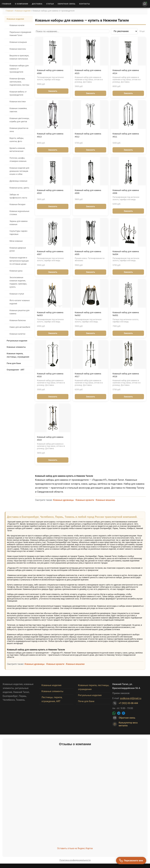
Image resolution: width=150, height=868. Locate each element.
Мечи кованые (16, 241)
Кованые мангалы (18, 49)
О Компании (22, 4)
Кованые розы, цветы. (20, 188)
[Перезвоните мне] (131, 861)
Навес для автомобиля (20, 327)
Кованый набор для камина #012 (88, 135)
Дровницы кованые (18, 181)
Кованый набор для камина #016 (50, 375)
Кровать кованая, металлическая (17, 150)
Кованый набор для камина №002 (88, 314)
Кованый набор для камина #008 (126, 192)
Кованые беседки (17, 204)
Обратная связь (67, 4)
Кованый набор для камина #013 (50, 135)
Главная (7, 4)
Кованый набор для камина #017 (88, 375)
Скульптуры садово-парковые (19, 233)
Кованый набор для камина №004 (126, 253)
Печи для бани (14, 363)
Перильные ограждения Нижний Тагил (20, 34)
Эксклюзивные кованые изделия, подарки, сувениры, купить (18, 282)
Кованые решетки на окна (19, 130)
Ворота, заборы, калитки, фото (17, 140)
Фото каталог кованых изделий (20, 302)
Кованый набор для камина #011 (126, 135)
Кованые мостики (18, 102)
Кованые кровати (85, 500)
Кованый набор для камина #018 (126, 375)
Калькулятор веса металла (125, 724)
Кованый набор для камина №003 (50, 314)
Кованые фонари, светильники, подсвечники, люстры (19, 82)
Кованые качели (17, 25)
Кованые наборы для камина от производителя (19, 69)
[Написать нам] (145, 4)
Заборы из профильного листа (18, 196)
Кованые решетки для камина (19, 312)
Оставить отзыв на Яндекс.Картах (75, 848)
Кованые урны (16, 271)
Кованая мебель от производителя (18, 93)
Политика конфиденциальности (75, 860)
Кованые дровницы (64, 500)
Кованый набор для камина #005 (88, 253)
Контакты (85, 4)
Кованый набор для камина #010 (50, 192)
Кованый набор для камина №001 (126, 314)
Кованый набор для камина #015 (88, 72)
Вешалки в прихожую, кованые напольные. (19, 57)
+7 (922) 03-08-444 (128, 703)
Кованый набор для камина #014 (126, 72)
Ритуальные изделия (17, 341)
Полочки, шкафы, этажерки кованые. (18, 160)
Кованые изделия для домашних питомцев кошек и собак (19, 171)
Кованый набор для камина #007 (50, 253)
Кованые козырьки (18, 42)
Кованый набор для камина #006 (50, 72)
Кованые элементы (16, 347)
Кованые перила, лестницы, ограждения (18, 355)
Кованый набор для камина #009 (88, 192)
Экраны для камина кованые (18, 223)
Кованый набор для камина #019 (50, 438)
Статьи (50, 4)
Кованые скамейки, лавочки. (18, 110)
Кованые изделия (23, 11)
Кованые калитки (17, 334)
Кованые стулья (17, 294)
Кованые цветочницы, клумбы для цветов (19, 120)
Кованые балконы (18, 320)
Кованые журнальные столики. (19, 213)
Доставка (37, 4)
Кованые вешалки (105, 500)
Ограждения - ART (16, 370)
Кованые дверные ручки (18, 249)
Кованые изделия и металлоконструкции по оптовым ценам (19, 261)
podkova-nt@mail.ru (131, 698)
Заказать (53, 91)
